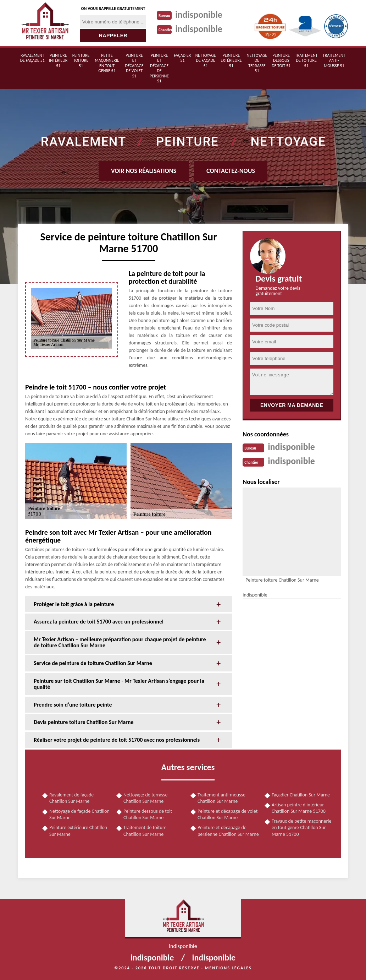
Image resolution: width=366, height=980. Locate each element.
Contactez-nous (231, 171)
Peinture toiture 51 (81, 61)
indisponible (199, 15)
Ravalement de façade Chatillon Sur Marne (71, 798)
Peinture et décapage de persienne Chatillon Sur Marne (228, 831)
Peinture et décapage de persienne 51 (159, 68)
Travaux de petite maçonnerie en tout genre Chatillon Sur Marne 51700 (301, 827)
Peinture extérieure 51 (231, 61)
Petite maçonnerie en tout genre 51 (107, 63)
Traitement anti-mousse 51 (334, 61)
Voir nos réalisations (144, 171)
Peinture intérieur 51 (58, 61)
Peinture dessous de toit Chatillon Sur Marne (148, 814)
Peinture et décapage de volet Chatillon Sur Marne (228, 814)
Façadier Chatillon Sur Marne (301, 795)
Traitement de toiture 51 (306, 61)
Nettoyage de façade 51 (206, 61)
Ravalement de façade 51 (32, 58)
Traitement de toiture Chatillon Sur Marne (145, 831)
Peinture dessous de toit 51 (281, 61)
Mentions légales (228, 968)
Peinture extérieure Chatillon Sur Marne (78, 831)
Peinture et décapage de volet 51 (134, 66)
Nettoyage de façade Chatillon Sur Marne (79, 814)
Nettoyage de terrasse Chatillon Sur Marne (146, 798)
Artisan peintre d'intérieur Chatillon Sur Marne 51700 (299, 808)
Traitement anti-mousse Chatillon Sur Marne (221, 798)
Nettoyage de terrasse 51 (257, 63)
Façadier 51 (183, 58)
